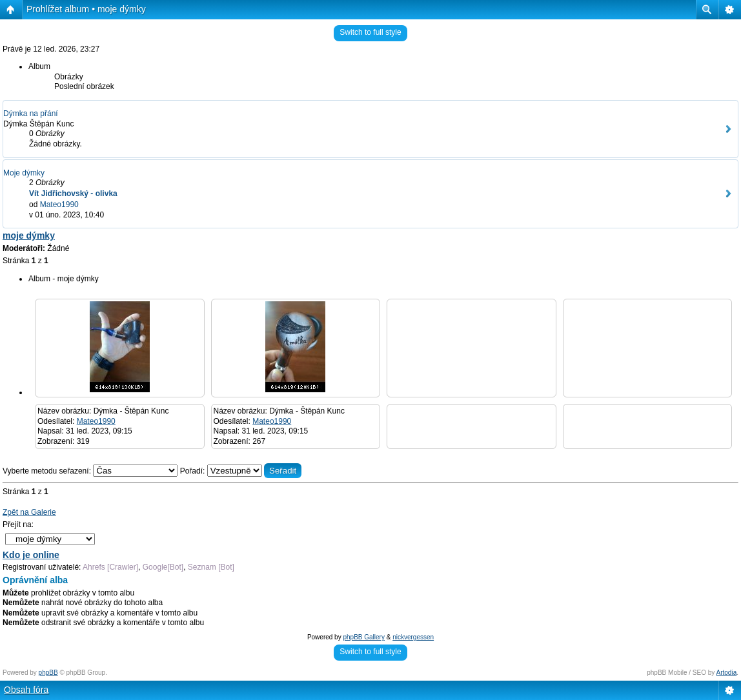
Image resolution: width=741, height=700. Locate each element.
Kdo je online (31, 555)
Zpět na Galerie (29, 512)
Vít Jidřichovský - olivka (73, 194)
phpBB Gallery (363, 637)
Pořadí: (241, 471)
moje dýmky (29, 235)
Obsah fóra (26, 690)
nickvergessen (413, 637)
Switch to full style (370, 32)
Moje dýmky (24, 173)
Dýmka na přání (31, 114)
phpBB (48, 673)
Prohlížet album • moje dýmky (86, 9)
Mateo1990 (59, 205)
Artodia (727, 673)
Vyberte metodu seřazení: (91, 471)
